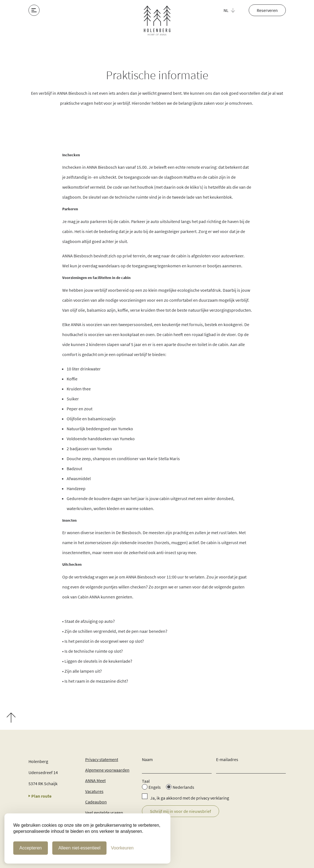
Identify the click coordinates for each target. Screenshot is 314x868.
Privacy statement (102, 759)
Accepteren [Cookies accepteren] (31, 848)
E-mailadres (227, 759)
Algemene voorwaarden (107, 770)
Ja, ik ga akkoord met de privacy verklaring (190, 798)
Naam (147, 759)
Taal (146, 781)
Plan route (40, 796)
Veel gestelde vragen (104, 813)
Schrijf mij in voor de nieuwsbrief (181, 811)
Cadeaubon (96, 802)
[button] (232, 10)
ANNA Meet (95, 780)
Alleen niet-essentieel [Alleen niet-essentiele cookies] (79, 848)
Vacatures (94, 791)
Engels (155, 787)
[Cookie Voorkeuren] (122, 848)
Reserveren (267, 10)
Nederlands (183, 787)
